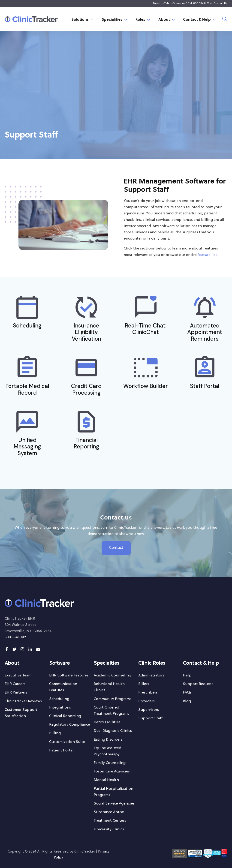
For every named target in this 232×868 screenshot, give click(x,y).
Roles (140, 20)
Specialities (112, 20)
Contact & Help (197, 20)
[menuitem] (18, 676)
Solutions (80, 20)
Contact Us (220, 3)
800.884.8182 (201, 3)
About (164, 20)
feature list (207, 255)
